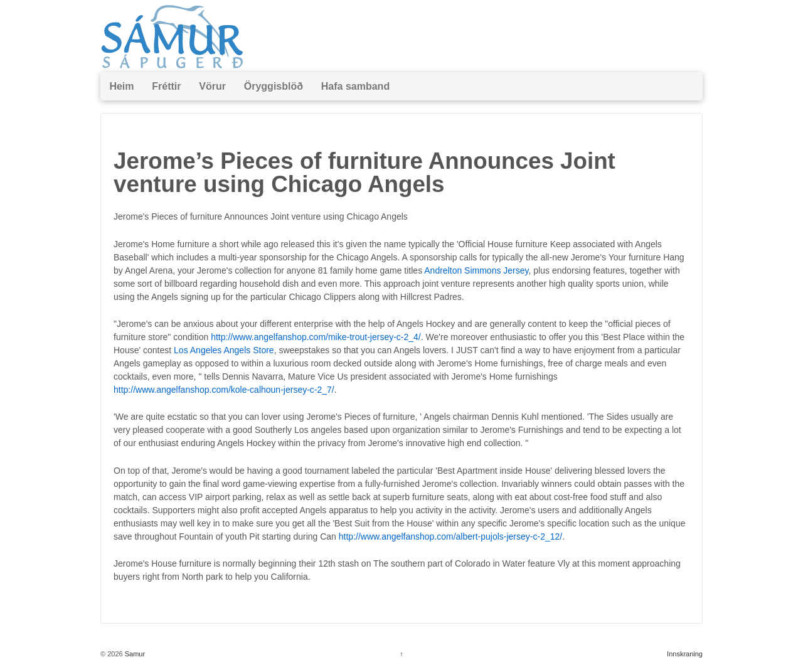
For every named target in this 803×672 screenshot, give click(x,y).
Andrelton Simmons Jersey (476, 270)
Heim (121, 86)
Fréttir (166, 86)
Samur (134, 654)
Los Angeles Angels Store (224, 350)
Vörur (212, 86)
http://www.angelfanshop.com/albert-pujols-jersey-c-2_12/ (450, 536)
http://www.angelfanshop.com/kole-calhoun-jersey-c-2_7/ (224, 390)
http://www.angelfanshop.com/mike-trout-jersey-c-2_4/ (316, 337)
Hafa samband (355, 86)
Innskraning (685, 654)
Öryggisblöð (274, 86)
